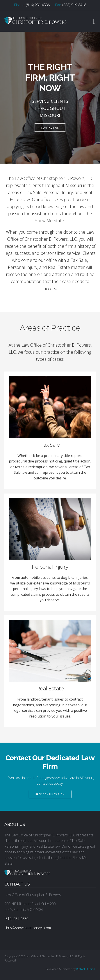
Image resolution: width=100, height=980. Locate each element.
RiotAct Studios (86, 969)
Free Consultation (50, 794)
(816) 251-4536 (38, 5)
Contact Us (50, 128)
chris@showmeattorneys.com (28, 928)
